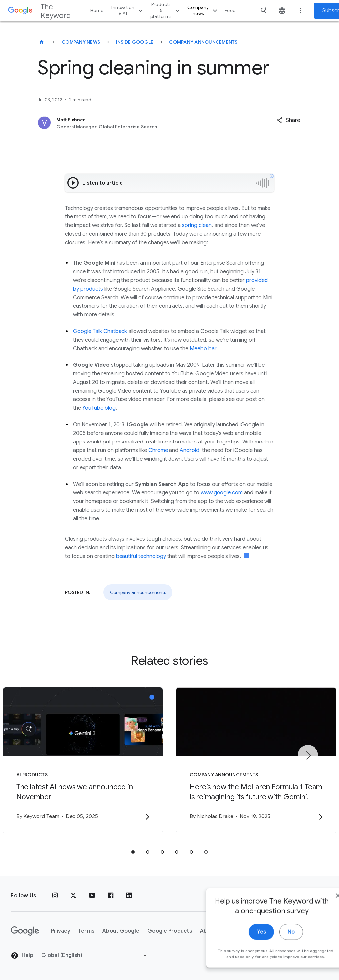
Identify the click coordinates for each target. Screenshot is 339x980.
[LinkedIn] (129, 896)
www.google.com (222, 493)
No (272, 942)
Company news (203, 10)
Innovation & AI (128, 10)
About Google (121, 931)
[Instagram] (55, 896)
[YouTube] (92, 896)
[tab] (133, 852)
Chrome (158, 450)
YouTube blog (99, 408)
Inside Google (135, 42)
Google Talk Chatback (100, 331)
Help (22, 956)
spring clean (197, 225)
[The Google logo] (25, 931)
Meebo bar (203, 349)
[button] (288, 120)
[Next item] (308, 755)
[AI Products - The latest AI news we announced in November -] (83, 760)
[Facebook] (111, 896)
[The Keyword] (42, 42)
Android (190, 450)
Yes (242, 942)
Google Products (170, 931)
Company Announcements (203, 42)
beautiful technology (141, 556)
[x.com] (73, 896)
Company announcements (138, 592)
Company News (81, 42)
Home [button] (97, 10)
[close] (318, 906)
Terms (86, 931)
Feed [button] (230, 10)
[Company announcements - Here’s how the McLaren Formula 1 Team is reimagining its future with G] (256, 760)
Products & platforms (166, 10)
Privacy (61, 931)
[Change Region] (95, 955)
